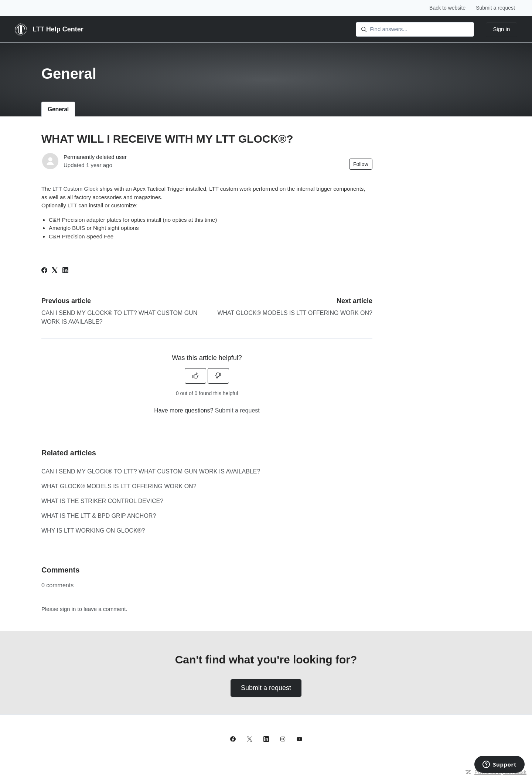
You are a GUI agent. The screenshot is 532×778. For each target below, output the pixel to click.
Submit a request (495, 8)
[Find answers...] (415, 30)
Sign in (501, 29)
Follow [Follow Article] (361, 164)
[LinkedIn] (65, 271)
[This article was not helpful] (218, 376)
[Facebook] (44, 271)
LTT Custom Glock (75, 189)
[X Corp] (55, 271)
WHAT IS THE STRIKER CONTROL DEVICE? (102, 501)
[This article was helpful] (195, 376)
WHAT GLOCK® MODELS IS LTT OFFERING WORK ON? (295, 313)
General (58, 109)
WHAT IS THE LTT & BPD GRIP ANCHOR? (99, 516)
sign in (68, 609)
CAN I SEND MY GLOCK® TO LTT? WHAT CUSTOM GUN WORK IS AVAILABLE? (151, 471)
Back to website (447, 8)
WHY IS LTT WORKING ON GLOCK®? (93, 531)
